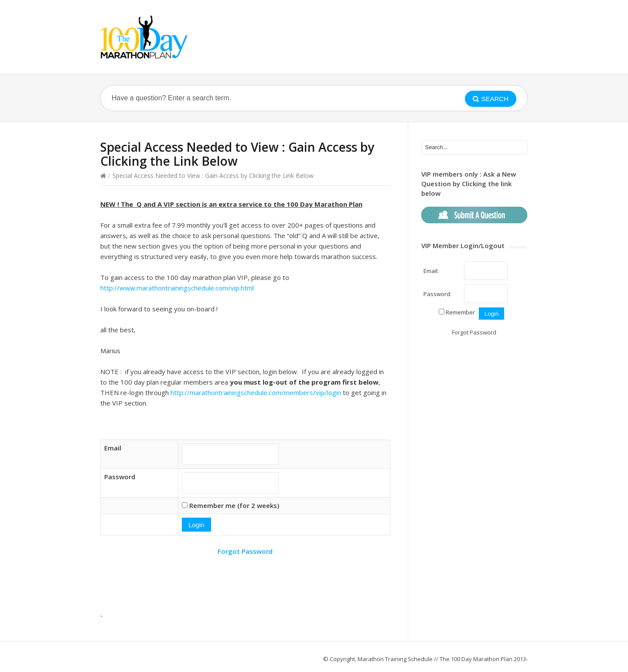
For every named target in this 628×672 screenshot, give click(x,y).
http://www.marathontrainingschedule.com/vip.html (177, 288)
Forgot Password (245, 551)
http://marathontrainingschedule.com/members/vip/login (256, 392)
